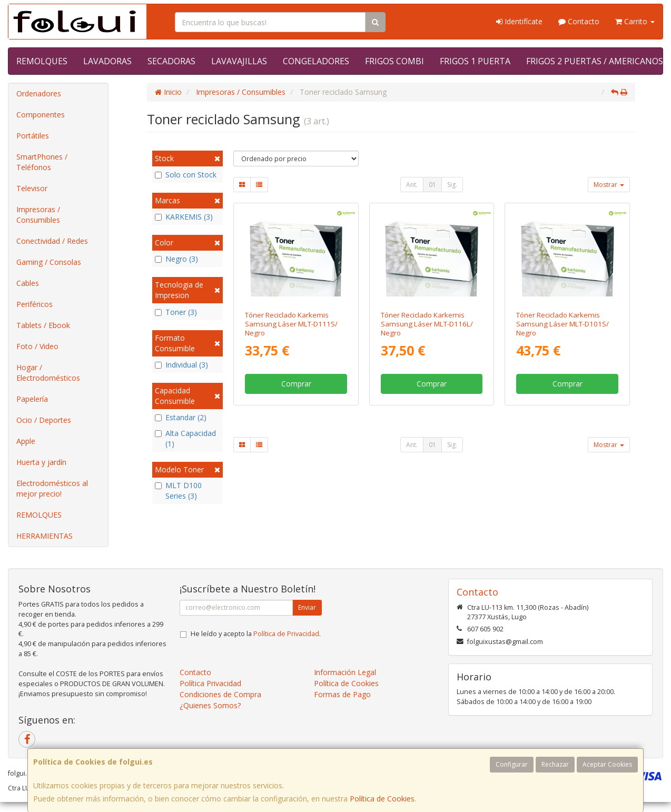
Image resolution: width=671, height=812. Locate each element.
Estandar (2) (181, 417)
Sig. (452, 185)
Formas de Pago (342, 694)
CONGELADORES (316, 61)
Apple (26, 441)
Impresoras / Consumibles (38, 215)
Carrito (635, 21)
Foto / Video (37, 346)
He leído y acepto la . (256, 634)
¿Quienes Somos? (210, 705)
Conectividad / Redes (52, 241)
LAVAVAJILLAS (239, 61)
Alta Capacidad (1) (185, 438)
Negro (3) (176, 259)
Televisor (32, 188)
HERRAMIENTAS (45, 536)
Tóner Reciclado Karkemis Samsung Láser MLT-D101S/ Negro (563, 324)
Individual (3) (181, 365)
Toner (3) (176, 312)
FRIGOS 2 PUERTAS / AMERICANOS (595, 61)
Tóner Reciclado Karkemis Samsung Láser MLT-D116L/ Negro (427, 324)
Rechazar (555, 764)
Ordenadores (39, 93)
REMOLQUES (42, 61)
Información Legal (345, 672)
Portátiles (33, 136)
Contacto (579, 21)
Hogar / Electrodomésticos (48, 373)
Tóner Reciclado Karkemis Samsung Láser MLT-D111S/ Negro (291, 324)
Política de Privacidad (286, 634)
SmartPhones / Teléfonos (42, 162)
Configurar (512, 764)
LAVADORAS (107, 61)
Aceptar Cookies (607, 764)
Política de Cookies (382, 799)
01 (432, 185)
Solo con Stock (186, 175)
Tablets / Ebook (43, 325)
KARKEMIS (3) (184, 217)
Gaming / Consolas (49, 262)
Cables (28, 283)
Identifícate (519, 21)
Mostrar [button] (609, 185)
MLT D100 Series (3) (178, 491)
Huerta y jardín (41, 462)
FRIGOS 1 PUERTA (475, 61)
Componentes (41, 115)
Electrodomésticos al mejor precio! (52, 488)
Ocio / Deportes (44, 420)
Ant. (412, 185)
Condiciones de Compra (220, 694)
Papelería (32, 399)
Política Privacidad (210, 683)
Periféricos (34, 304)
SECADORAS (171, 61)
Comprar (296, 384)
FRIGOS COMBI (394, 61)
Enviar (307, 607)
